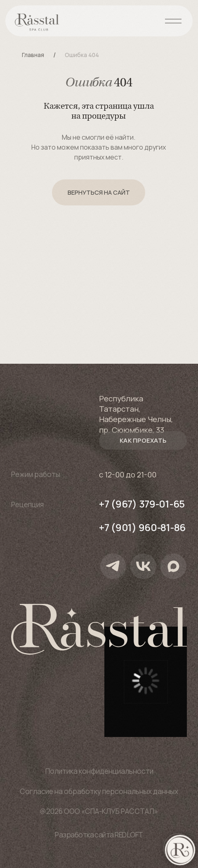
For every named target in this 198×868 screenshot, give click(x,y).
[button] (143, 440)
